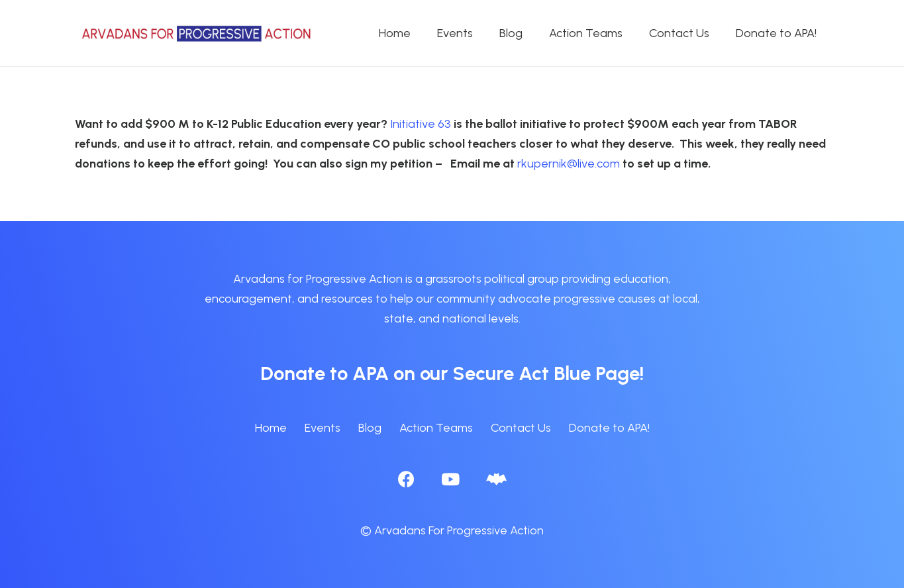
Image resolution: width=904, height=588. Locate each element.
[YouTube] (450, 479)
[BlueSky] (496, 479)
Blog (370, 428)
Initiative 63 (419, 124)
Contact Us (521, 428)
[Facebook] (406, 479)
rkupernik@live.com (569, 164)
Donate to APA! (609, 428)
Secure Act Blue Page (546, 373)
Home (271, 428)
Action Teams (436, 428)
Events (323, 428)
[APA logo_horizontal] (197, 33)
